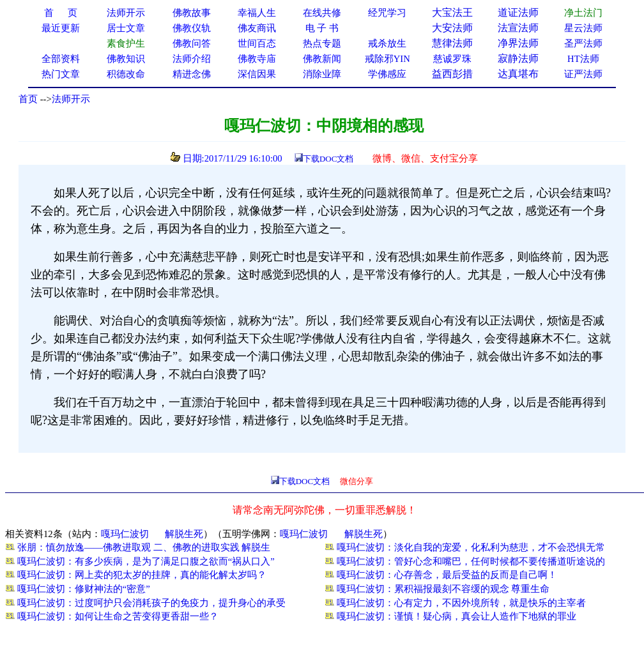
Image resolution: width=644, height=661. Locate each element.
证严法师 (583, 74)
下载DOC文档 (328, 159)
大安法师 (452, 28)
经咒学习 (387, 13)
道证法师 (518, 12)
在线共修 (322, 13)
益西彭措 (452, 74)
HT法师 (583, 59)
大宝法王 (452, 12)
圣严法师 (583, 43)
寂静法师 (518, 58)
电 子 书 (322, 28)
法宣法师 (518, 28)
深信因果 (257, 74)
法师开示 (71, 99)
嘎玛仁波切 (125, 534)
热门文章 (61, 74)
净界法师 (518, 43)
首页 (28, 99)
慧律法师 (452, 43)
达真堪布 (518, 74)
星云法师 (583, 28)
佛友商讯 (257, 28)
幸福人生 (257, 13)
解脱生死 (184, 534)
